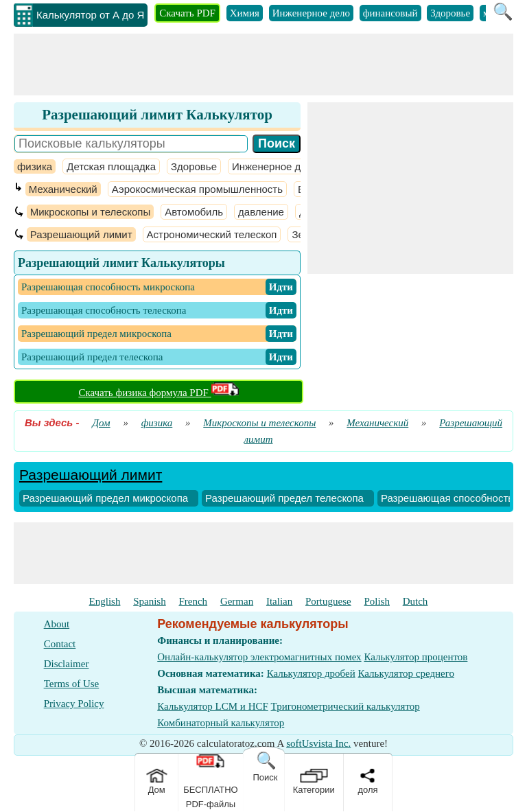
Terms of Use (72, 684)
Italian (279, 601)
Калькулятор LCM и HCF (213, 706)
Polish (377, 601)
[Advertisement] (263, 65)
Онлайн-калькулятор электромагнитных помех (259, 657)
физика (35, 166)
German (237, 601)
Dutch (415, 601)
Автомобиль (194, 212)
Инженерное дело (311, 13)
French (193, 601)
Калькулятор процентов (415, 657)
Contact (60, 644)
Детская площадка (111, 166)
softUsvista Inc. (318, 743)
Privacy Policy (74, 704)
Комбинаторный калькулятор (221, 723)
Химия (245, 13)
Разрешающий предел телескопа (284, 498)
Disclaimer (67, 664)
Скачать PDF (187, 13)
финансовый (390, 13)
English (105, 601)
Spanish (150, 601)
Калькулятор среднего (406, 673)
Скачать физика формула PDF (158, 393)
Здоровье (450, 13)
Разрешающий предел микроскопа (105, 498)
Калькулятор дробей (311, 673)
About (57, 624)
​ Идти (281, 287)
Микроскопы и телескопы (90, 212)
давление (261, 212)
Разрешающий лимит (81, 234)
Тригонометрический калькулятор (346, 706)
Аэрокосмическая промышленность (197, 189)
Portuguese (328, 601)
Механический (63, 189)
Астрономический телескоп (212, 234)
